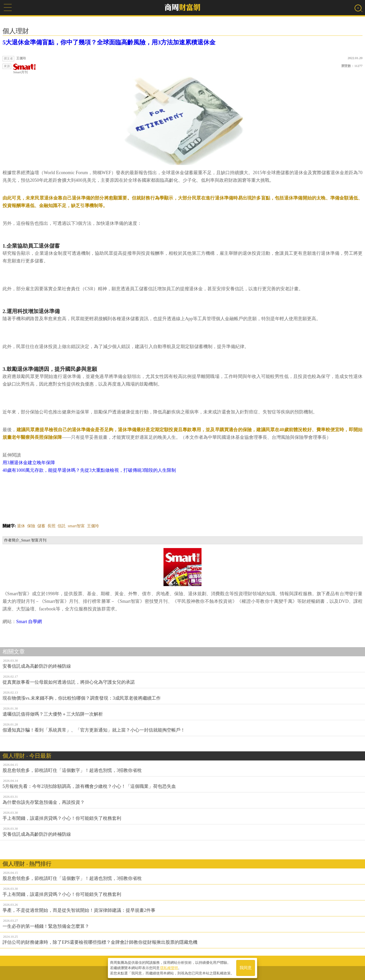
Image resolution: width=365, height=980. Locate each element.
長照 (51, 526)
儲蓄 (41, 526)
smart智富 (76, 526)
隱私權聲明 (169, 968)
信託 (62, 526)
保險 (31, 526)
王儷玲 (93, 526)
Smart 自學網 (29, 622)
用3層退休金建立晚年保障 (29, 463)
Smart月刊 (25, 69)
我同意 (246, 968)
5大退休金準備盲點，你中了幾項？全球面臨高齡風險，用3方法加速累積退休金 (109, 42)
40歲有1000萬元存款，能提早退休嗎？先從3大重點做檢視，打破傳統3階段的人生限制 (89, 470)
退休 (21, 526)
